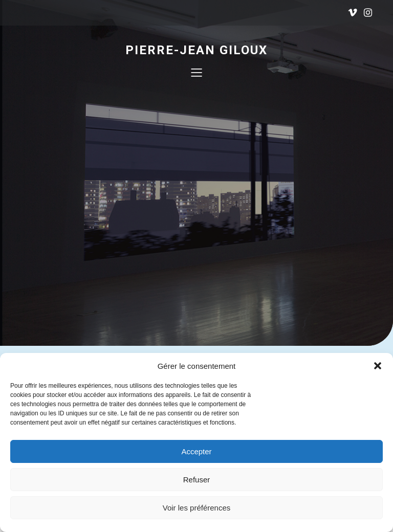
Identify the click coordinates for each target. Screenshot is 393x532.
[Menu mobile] (196, 72)
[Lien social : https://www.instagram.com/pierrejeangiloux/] (368, 13)
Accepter (196, 451)
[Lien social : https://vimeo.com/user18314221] (353, 13)
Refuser (197, 480)
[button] (378, 366)
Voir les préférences (197, 508)
